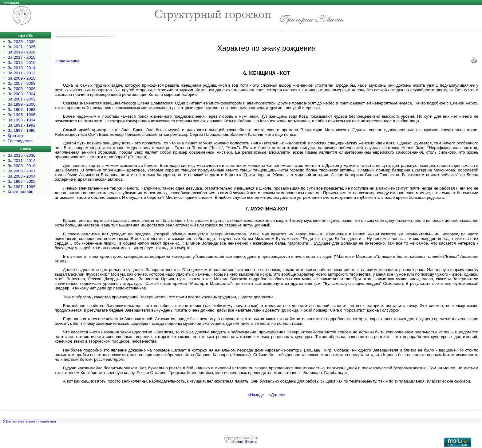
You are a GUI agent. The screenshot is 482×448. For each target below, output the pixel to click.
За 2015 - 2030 (22, 155)
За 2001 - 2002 (22, 99)
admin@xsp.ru (246, 442)
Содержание (68, 61)
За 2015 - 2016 (22, 63)
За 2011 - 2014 (22, 161)
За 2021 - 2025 (22, 47)
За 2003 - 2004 (22, 94)
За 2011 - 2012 (22, 73)
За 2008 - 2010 (22, 166)
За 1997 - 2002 (22, 181)
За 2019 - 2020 (22, 52)
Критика (15, 136)
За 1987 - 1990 (22, 130)
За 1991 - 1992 (22, 125)
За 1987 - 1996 (22, 187)
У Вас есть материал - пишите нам (30, 421)
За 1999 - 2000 (22, 104)
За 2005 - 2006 (22, 89)
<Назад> (256, 395)
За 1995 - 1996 (22, 115)
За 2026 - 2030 (22, 42)
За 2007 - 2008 (22, 83)
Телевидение (20, 141)
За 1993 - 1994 (22, 120)
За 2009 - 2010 (22, 78)
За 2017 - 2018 (22, 57)
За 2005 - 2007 (22, 171)
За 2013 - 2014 (22, 68)
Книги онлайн (20, 192)
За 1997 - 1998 (22, 110)
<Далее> (277, 395)
